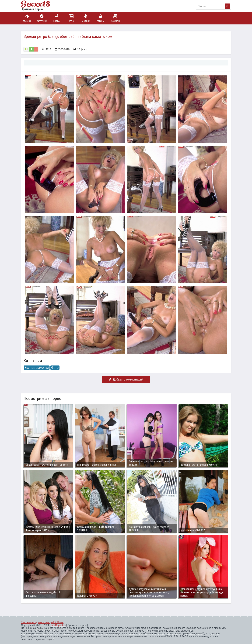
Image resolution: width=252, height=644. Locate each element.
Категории (42, 18)
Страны (100, 18)
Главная (27, 18)
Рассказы (115, 18)
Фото (71, 18)
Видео (57, 18)
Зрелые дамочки (37, 368)
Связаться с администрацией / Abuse (42, 622)
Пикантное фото (38, 6)
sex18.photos (58, 625)
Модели (86, 18)
